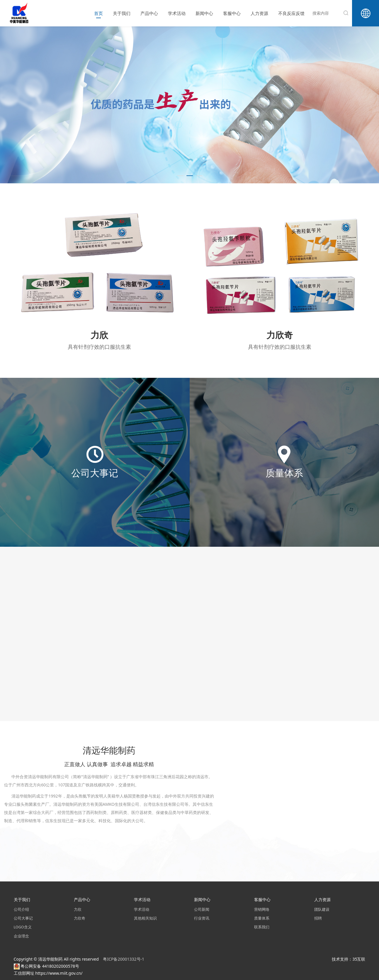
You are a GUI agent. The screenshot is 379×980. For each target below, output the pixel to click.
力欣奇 (80, 918)
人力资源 (259, 13)
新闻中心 (204, 13)
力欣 (78, 909)
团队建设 (322, 909)
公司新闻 (202, 909)
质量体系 (262, 918)
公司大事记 (23, 918)
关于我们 (122, 13)
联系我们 (262, 927)
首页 (98, 13)
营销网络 (262, 909)
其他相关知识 (145, 918)
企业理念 (21, 936)
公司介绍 (21, 909)
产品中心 (149, 13)
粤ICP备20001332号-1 (124, 959)
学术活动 (177, 13)
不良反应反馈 (291, 13)
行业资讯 (202, 918)
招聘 (318, 918)
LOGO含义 (23, 927)
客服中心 (232, 13)
